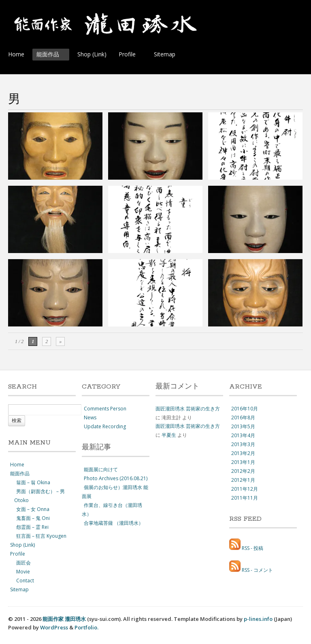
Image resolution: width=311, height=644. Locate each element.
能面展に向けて (101, 469)
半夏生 (169, 435)
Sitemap (165, 54)
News (90, 418)
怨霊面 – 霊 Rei (32, 527)
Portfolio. (86, 627)
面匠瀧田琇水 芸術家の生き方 (188, 409)
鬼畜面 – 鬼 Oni (33, 518)
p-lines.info (258, 619)
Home (16, 54)
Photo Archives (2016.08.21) (116, 478)
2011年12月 (245, 489)
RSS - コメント (257, 570)
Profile (129, 55)
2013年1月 (243, 462)
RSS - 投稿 (252, 548)
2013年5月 (243, 426)
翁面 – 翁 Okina (33, 482)
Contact (25, 581)
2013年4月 (243, 435)
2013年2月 (243, 453)
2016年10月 (245, 409)
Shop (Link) (92, 54)
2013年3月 (243, 444)
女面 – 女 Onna (33, 509)
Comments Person (105, 409)
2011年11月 (245, 498)
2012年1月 (243, 480)
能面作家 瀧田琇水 (64, 619)
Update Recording (105, 426)
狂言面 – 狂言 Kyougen (41, 536)
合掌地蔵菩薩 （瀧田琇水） (114, 523)
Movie (23, 572)
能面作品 (50, 55)
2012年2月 (243, 471)
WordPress (54, 627)
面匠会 (23, 563)
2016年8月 (243, 418)
